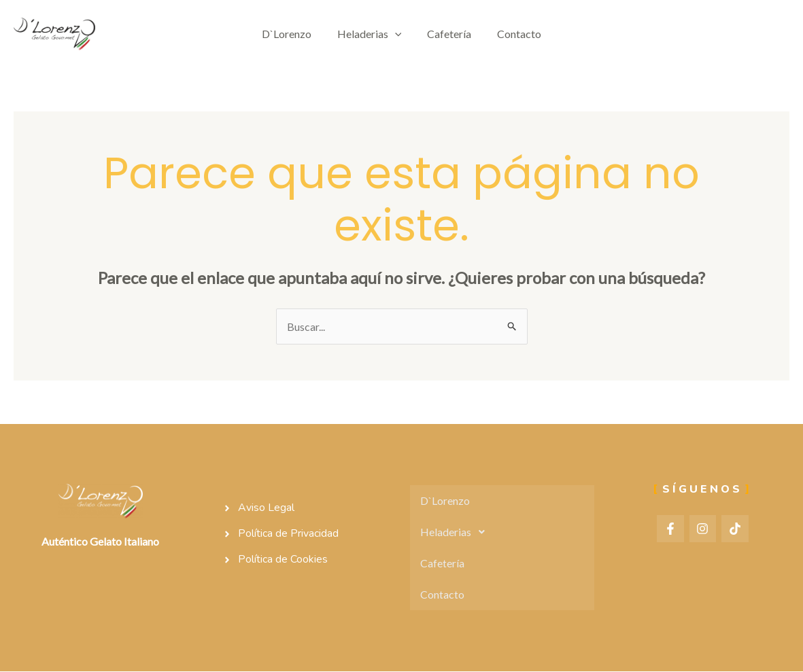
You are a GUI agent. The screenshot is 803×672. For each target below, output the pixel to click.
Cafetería (447, 34)
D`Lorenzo (293, 34)
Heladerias (372, 34)
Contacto (513, 34)
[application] (397, 34)
